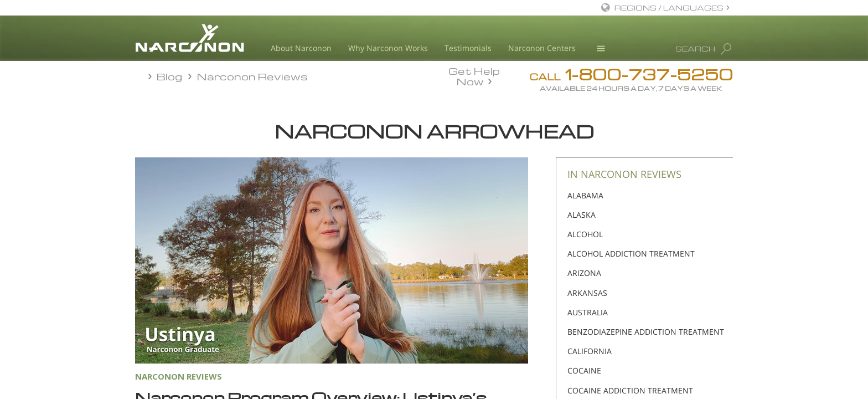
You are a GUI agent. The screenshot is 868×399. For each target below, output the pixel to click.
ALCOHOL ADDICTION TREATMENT (631, 254)
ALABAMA (585, 195)
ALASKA (582, 215)
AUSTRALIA (588, 312)
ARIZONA (584, 273)
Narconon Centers (542, 48)
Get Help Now (474, 75)
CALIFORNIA (590, 351)
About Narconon (301, 48)
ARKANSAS (587, 293)
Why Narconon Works (388, 48)
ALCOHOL (585, 234)
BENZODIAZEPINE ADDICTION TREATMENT (646, 332)
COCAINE (584, 370)
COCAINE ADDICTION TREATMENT (630, 390)
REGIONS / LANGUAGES (669, 7)
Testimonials (468, 48)
